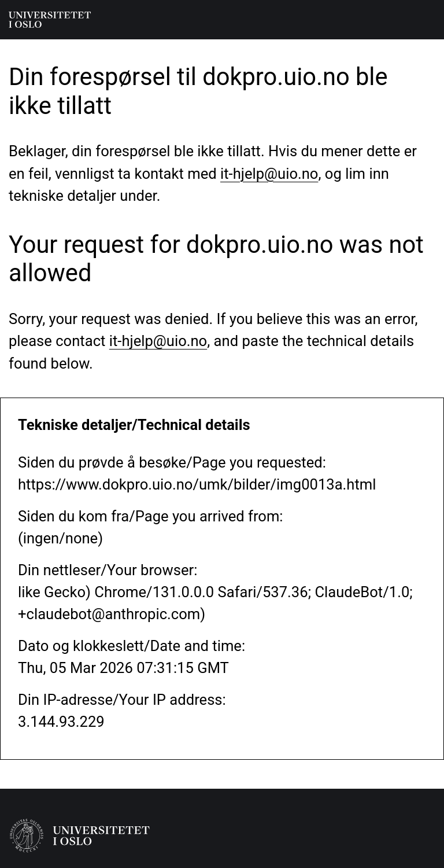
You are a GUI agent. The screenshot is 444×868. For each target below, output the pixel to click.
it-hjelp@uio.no (269, 174)
